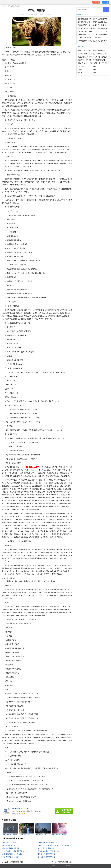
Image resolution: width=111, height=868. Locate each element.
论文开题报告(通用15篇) (46, 848)
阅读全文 (42, 15)
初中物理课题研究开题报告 (47, 857)
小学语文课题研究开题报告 (47, 854)
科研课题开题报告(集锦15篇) (48, 842)
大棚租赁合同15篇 (84, 35)
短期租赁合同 (97, 38)
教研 (94, 73)
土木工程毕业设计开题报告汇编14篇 (15, 851)
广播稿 (80, 69)
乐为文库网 (52, 866)
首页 (9, 6)
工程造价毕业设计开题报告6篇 (48, 851)
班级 (94, 66)
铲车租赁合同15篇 (84, 25)
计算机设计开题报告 (9, 842)
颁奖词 (80, 73)
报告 (13, 6)
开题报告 (18, 6)
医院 (94, 69)
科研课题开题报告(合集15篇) (12, 854)
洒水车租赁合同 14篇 (100, 19)
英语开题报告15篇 (9, 845)
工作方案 (81, 66)
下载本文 (49, 15)
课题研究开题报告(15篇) (11, 857)
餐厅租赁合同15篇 (84, 22)
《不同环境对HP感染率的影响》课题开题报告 (54, 845)
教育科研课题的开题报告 (11, 848)
